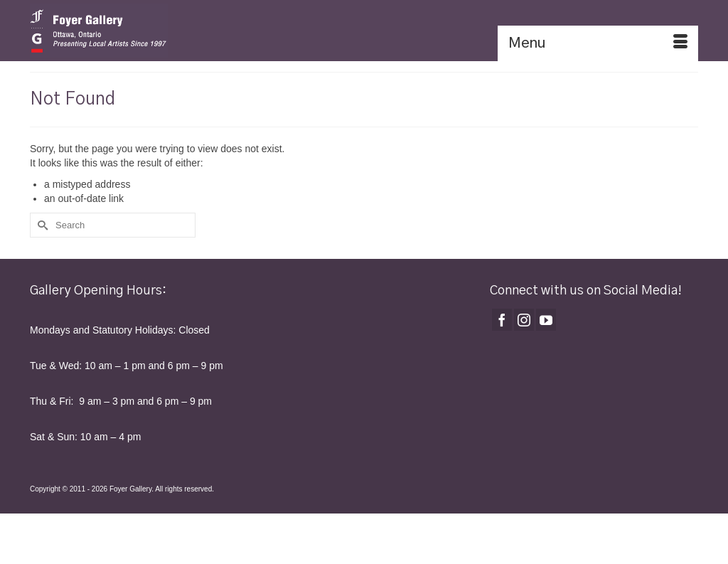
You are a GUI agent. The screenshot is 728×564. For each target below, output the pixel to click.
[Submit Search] (41, 225)
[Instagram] (524, 320)
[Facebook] (502, 320)
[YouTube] (546, 320)
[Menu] (598, 43)
